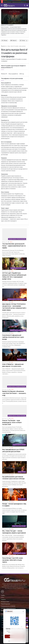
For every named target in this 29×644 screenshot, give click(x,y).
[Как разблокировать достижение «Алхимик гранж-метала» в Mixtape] (14, 467)
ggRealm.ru (4, 46)
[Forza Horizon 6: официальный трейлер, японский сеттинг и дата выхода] (14, 326)
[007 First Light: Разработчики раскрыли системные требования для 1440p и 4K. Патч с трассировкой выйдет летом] (14, 264)
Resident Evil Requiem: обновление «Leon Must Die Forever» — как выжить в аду (14, 393)
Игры (9, 46)
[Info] (25, 627)
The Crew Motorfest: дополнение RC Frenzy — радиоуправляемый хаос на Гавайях (14, 246)
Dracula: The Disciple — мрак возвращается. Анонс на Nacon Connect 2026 (12, 423)
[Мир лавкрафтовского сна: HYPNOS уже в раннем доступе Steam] (14, 440)
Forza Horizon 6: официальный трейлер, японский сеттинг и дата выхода (13, 337)
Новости (13, 40)
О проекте (3, 599)
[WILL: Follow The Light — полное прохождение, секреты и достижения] (14, 522)
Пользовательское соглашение (8, 606)
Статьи (22, 40)
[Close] (27, 627)
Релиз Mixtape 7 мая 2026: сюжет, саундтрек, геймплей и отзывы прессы (13, 560)
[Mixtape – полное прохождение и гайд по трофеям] (14, 494)
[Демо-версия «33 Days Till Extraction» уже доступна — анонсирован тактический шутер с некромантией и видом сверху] (14, 295)
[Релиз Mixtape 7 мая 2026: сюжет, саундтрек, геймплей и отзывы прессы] (14, 549)
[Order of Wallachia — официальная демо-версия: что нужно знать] (14, 355)
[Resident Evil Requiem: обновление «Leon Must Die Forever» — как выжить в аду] (14, 382)
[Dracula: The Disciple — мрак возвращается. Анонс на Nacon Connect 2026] (14, 411)
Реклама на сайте (5, 602)
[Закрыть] (23, 611)
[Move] (22, 627)
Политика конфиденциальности (8, 608)
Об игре (4, 40)
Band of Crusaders (7, 25)
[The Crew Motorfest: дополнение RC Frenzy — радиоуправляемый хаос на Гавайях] (14, 234)
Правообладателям (5, 604)
